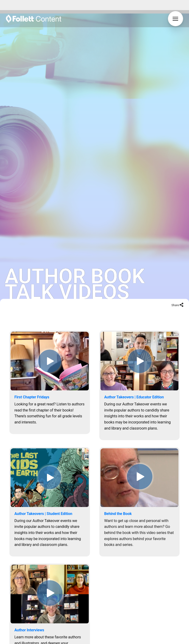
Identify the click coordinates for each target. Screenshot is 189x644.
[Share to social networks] (181, 296)
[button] (175, 19)
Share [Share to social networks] (175, 296)
